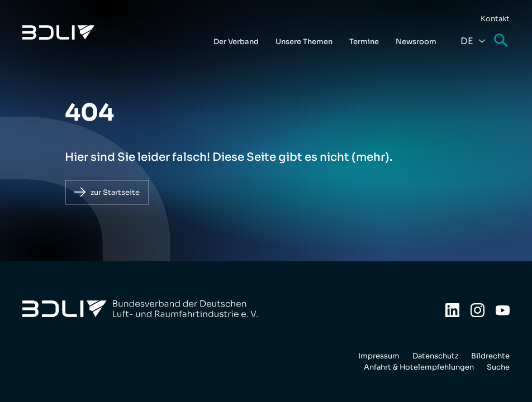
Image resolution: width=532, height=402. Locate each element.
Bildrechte (490, 356)
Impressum (379, 356)
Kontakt (495, 19)
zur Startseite (115, 192)
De (467, 41)
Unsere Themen (304, 42)
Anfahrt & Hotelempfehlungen (419, 367)
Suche (502, 41)
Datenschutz (435, 356)
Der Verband (236, 42)
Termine (364, 42)
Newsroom (416, 42)
